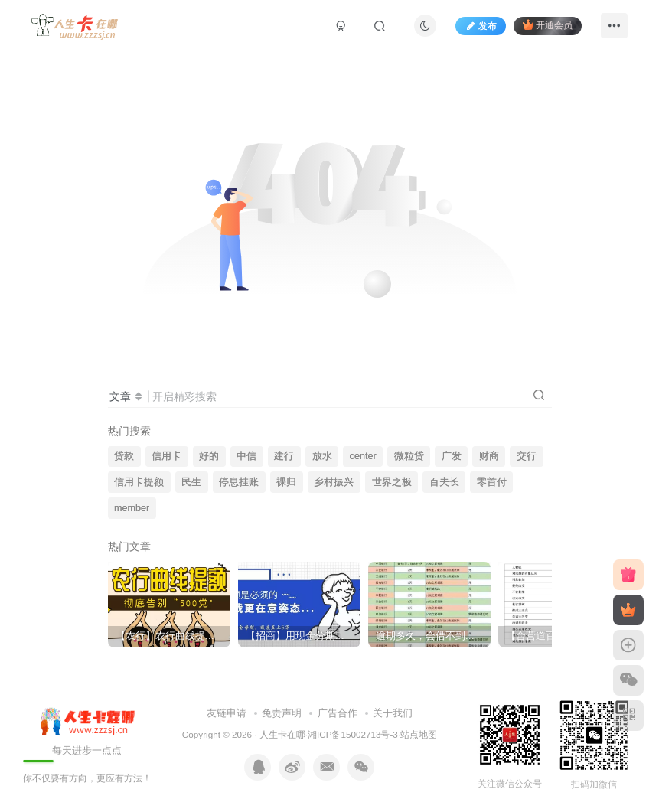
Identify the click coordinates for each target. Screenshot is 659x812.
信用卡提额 (139, 482)
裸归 (286, 482)
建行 (284, 456)
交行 (527, 456)
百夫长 (444, 482)
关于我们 (393, 713)
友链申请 (227, 713)
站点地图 (419, 734)
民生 (191, 482)
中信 (246, 456)
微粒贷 (409, 456)
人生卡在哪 (282, 734)
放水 (322, 456)
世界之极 (392, 482)
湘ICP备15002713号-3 (353, 734)
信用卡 (166, 456)
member (132, 508)
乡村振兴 (334, 482)
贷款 (124, 456)
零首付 (492, 482)
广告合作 (338, 713)
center (363, 456)
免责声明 (282, 713)
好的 (209, 456)
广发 (452, 456)
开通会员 (548, 25)
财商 (489, 456)
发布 (481, 26)
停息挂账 (239, 482)
